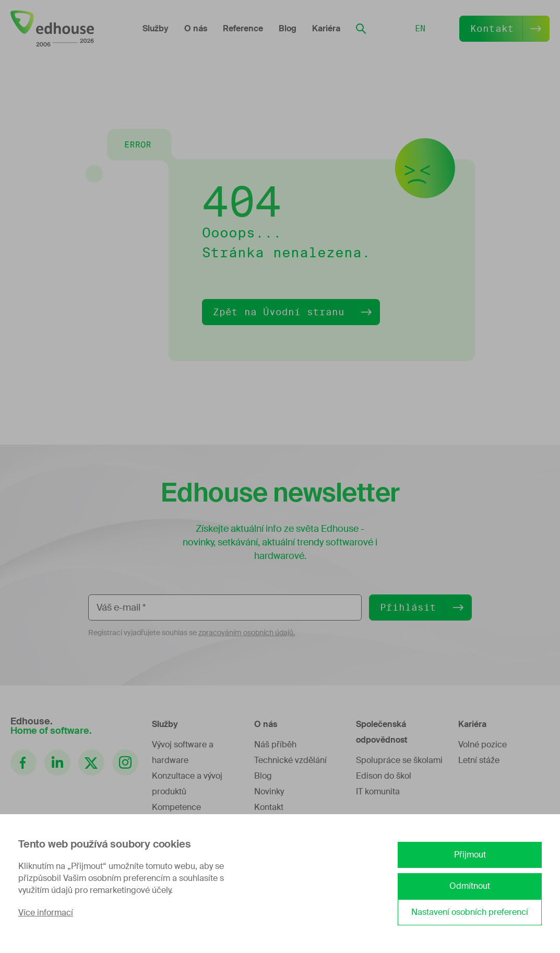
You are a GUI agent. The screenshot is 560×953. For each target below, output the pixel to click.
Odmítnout (470, 886)
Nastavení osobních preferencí (470, 912)
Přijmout (470, 855)
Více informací (46, 913)
